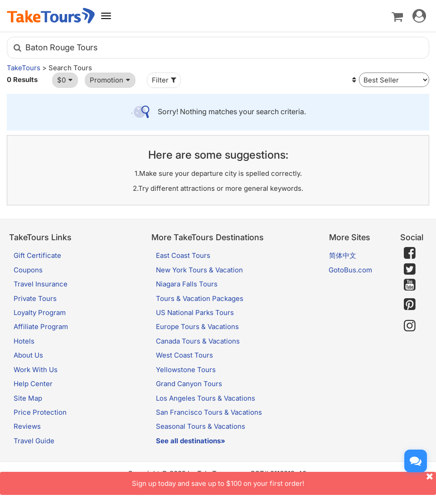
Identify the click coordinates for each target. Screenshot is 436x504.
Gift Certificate (37, 255)
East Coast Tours (183, 255)
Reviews (27, 426)
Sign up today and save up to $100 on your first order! (284, 480)
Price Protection (40, 412)
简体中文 (343, 255)
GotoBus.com (350, 270)
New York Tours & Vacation (199, 270)
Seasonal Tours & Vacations (201, 426)
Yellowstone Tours (186, 370)
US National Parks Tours (195, 313)
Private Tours (35, 298)
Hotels (24, 341)
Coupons (28, 270)
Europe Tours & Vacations (197, 327)
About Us (28, 355)
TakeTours (24, 68)
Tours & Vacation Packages (200, 298)
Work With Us (36, 370)
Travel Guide (34, 441)
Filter (165, 80)
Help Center (33, 384)
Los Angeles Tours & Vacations (206, 398)
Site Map (28, 398)
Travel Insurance (41, 284)
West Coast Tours (184, 355)
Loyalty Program (40, 313)
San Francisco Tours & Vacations (209, 412)
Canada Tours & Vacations (198, 341)
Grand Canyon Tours (189, 384)
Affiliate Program (41, 327)
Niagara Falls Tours (187, 284)
